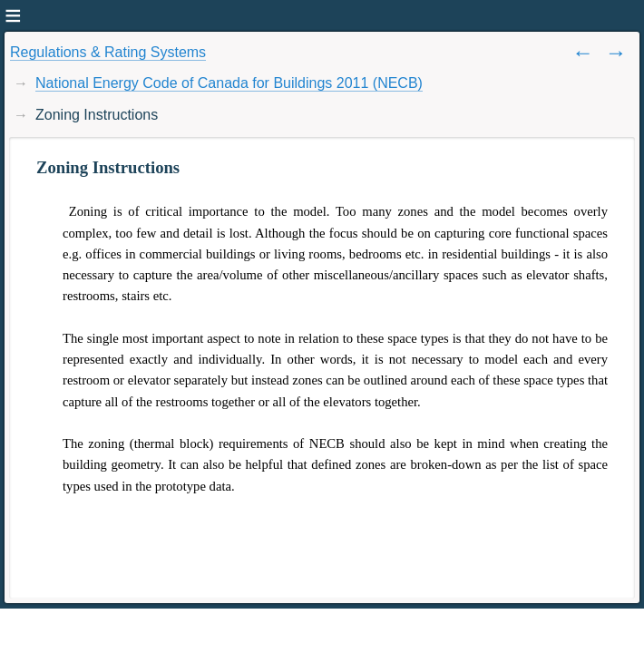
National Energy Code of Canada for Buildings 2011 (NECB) (229, 83)
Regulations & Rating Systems (108, 52)
